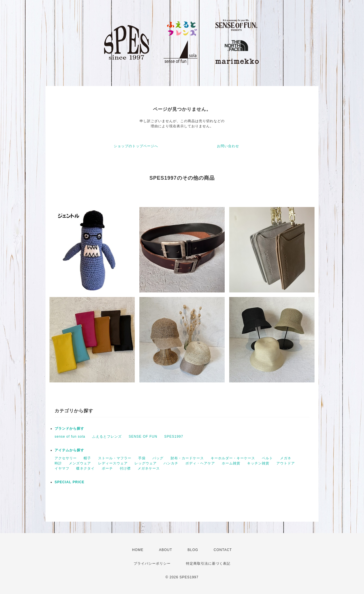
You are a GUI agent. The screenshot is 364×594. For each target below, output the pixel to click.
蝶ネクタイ (85, 468)
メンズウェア (80, 463)
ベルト (267, 458)
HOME (138, 550)
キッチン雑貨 (258, 463)
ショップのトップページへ (136, 146)
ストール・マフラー (115, 458)
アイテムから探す (69, 450)
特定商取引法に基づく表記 (208, 564)
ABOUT (166, 550)
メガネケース (149, 468)
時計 (58, 463)
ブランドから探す (69, 429)
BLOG (193, 550)
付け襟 (125, 468)
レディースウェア (113, 463)
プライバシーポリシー (152, 564)
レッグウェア (146, 463)
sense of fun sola (70, 437)
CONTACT (223, 550)
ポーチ (107, 468)
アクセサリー (66, 458)
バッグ (158, 458)
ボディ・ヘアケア (200, 463)
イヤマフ (62, 468)
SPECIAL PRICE (70, 482)
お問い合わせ (228, 146)
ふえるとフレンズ (107, 437)
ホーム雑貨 (231, 463)
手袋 (142, 458)
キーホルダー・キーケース (233, 458)
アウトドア (286, 463)
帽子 (87, 458)
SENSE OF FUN (143, 437)
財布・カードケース (187, 458)
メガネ (286, 458)
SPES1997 (174, 437)
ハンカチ (171, 463)
